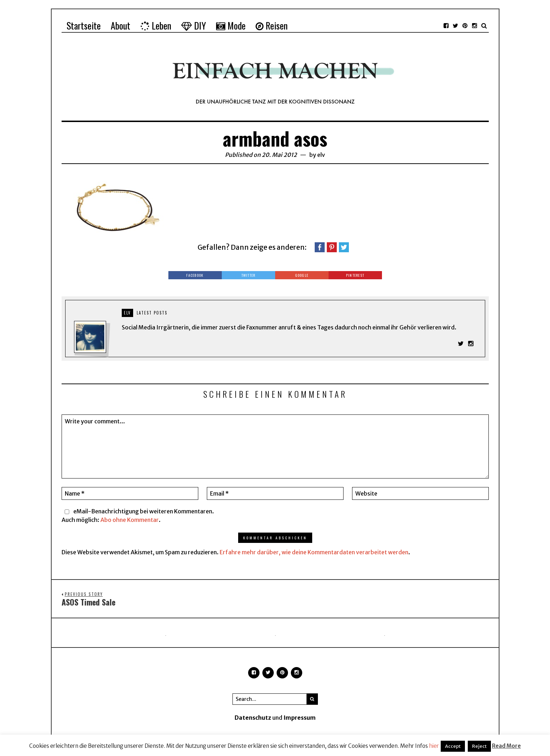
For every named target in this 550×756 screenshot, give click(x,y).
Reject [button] (479, 746)
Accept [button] (453, 746)
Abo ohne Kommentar (130, 521)
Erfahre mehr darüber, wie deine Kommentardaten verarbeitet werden (314, 554)
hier (434, 746)
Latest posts (152, 313)
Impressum (300, 719)
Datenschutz (253, 719)
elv (321, 155)
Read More (506, 746)
